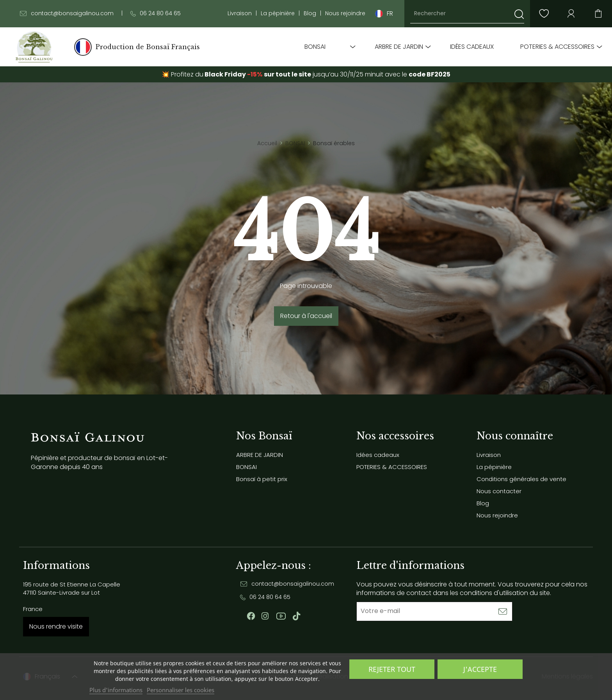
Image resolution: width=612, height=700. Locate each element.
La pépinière (278, 13)
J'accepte (480, 669)
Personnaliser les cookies (181, 690)
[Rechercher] (467, 14)
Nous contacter (499, 491)
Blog (310, 13)
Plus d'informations (116, 690)
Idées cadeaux (472, 47)
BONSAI (315, 47)
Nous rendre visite (56, 626)
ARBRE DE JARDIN (399, 47)
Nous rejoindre (345, 13)
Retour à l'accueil (306, 316)
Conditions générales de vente (521, 479)
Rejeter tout (392, 669)
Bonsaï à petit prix (262, 479)
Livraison (240, 13)
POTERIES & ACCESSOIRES (557, 47)
